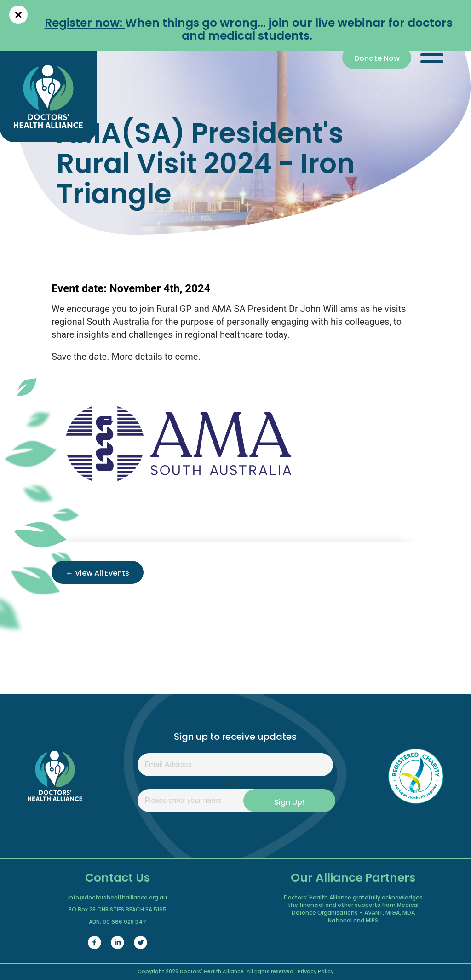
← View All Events (98, 574)
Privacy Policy (316, 972)
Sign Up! (289, 803)
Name (235, 784)
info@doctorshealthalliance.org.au (118, 898)
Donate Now (377, 59)
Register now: (85, 24)
